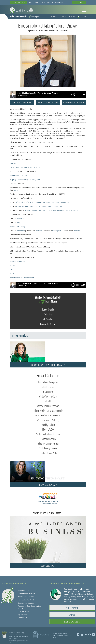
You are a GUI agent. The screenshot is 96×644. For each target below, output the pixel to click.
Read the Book (24, 591)
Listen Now (82, 17)
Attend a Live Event (26, 597)
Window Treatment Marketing (48, 420)
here (16, 190)
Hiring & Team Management (48, 382)
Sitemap (11, 633)
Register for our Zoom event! (22, 278)
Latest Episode (48, 309)
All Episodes (54, 17)
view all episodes (22, 103)
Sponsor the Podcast (48, 324)
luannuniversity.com (18, 175)
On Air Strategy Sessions (48, 448)
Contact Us (22, 618)
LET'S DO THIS (72, 622)
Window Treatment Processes (48, 406)
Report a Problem (15, 634)
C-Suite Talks (48, 391)
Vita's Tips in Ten (48, 387)
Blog (19, 222)
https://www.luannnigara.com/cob (25, 179)
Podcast (77, 231)
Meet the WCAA (48, 429)
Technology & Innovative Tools (48, 443)
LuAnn (24, 16)
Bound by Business (48, 425)
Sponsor (63, 17)
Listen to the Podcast (26, 594)
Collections (72, 17)
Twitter (38, 231)
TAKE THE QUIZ (18, 2)
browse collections (48, 103)
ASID (12, 274)
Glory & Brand (13, 638)
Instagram (57, 231)
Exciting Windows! (17, 261)
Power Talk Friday (17, 227)
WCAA (12, 265)
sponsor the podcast (74, 103)
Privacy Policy (20, 633)
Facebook (21, 231)
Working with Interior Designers (48, 434)
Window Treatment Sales (48, 396)
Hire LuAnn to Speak (26, 600)
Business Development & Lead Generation (48, 410)
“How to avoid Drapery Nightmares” (25, 167)
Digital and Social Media (48, 453)
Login (79, 2)
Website (13, 163)
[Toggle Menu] (83, 10)
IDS (11, 270)
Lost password (24, 612)
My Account (22, 615)
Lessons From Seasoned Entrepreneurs (48, 415)
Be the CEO (48, 401)
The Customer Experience (48, 439)
